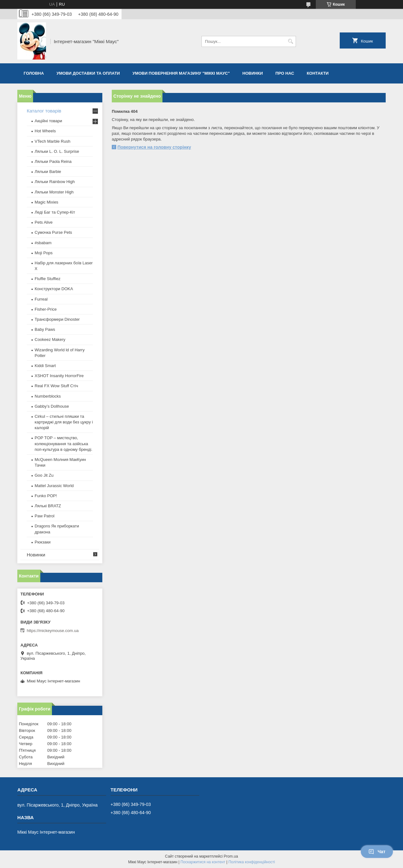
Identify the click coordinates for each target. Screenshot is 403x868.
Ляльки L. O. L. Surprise (57, 151)
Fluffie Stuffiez (48, 279)
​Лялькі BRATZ (48, 506)
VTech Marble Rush (52, 141)
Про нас (285, 73)
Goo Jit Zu (44, 475)
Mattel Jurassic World (54, 486)
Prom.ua (231, 856)
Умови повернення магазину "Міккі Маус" (181, 73)
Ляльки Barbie (48, 172)
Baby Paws (45, 329)
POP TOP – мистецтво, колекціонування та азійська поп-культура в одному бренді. (63, 443)
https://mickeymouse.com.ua (53, 631)
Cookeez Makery (50, 339)
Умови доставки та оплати (88, 73)
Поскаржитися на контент (203, 862)
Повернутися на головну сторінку (154, 147)
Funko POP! (46, 496)
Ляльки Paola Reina (53, 161)
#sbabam (43, 243)
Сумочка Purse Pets (53, 232)
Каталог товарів (44, 111)
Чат (377, 852)
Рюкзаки (43, 542)
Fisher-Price (46, 309)
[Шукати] (290, 41)
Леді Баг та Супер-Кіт (55, 212)
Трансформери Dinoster (57, 319)
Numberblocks (48, 396)
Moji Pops (44, 253)
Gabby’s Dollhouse (52, 406)
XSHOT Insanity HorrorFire (59, 376)
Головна (34, 73)
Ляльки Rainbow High (55, 182)
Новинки (253, 73)
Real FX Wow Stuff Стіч (56, 386)
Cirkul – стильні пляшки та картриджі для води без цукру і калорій (64, 422)
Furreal (41, 299)
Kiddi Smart (45, 366)
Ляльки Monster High (54, 192)
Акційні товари (48, 121)
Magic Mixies (46, 202)
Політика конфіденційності (252, 862)
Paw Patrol (45, 516)
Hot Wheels (45, 131)
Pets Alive (44, 222)
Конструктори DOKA (54, 289)
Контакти (318, 73)
